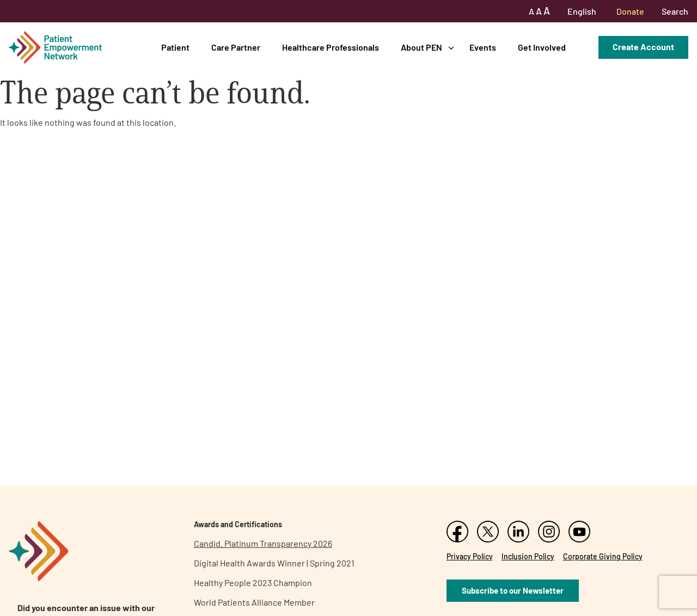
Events (483, 47)
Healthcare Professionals (331, 47)
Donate (630, 11)
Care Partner (236, 47)
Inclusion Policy (528, 556)
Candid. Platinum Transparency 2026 (263, 543)
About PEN (421, 47)
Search (675, 11)
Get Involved (542, 47)
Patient (175, 47)
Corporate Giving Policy (603, 556)
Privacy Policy (470, 556)
